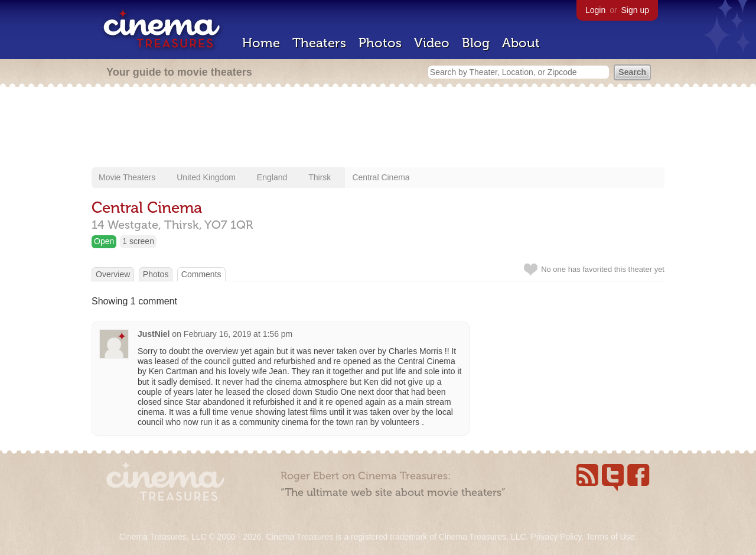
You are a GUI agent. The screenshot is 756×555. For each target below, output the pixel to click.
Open (104, 241)
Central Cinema (381, 177)
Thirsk (320, 177)
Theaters (319, 43)
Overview (113, 274)
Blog (476, 43)
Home (261, 43)
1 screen (138, 241)
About (521, 43)
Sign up (635, 10)
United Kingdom (206, 177)
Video (432, 43)
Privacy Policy (556, 537)
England (272, 177)
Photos (380, 43)
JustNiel (154, 334)
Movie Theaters (127, 177)
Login (595, 10)
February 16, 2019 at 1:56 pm (238, 334)
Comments (201, 274)
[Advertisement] (378, 128)
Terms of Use (610, 537)
